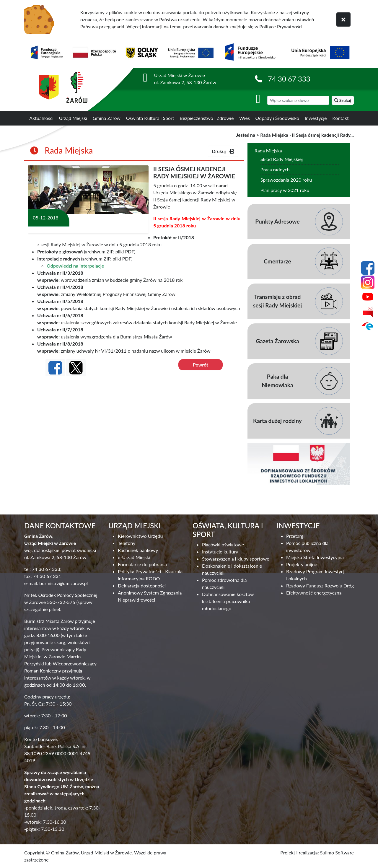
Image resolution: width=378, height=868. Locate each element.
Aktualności (41, 118)
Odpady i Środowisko (277, 118)
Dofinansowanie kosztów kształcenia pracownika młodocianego (228, 601)
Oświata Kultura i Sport (150, 118)
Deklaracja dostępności (142, 586)
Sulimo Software (337, 852)
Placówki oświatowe (223, 544)
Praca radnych (275, 169)
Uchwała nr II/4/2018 (60, 287)
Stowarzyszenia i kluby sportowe (236, 559)
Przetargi (295, 536)
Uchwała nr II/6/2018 (60, 315)
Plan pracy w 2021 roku (285, 190)
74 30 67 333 (289, 79)
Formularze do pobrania (142, 564)
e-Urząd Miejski (134, 557)
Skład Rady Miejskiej (282, 159)
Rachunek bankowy (138, 550)
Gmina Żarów (107, 118)
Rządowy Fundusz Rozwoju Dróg (320, 586)
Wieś (245, 118)
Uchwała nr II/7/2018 (60, 329)
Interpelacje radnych (59, 259)
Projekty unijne (302, 564)
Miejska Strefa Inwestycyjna (315, 557)
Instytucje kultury (220, 552)
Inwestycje (316, 118)
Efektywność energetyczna (314, 593)
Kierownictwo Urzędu (140, 536)
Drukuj (223, 151)
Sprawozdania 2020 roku (286, 180)
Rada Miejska (274, 135)
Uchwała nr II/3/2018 (60, 273)
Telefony (127, 543)
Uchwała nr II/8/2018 (60, 344)
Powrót (201, 365)
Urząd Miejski (73, 118)
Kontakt (340, 118)
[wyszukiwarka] (298, 100)
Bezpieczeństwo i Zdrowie (207, 118)
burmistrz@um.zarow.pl (63, 583)
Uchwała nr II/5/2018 (60, 301)
